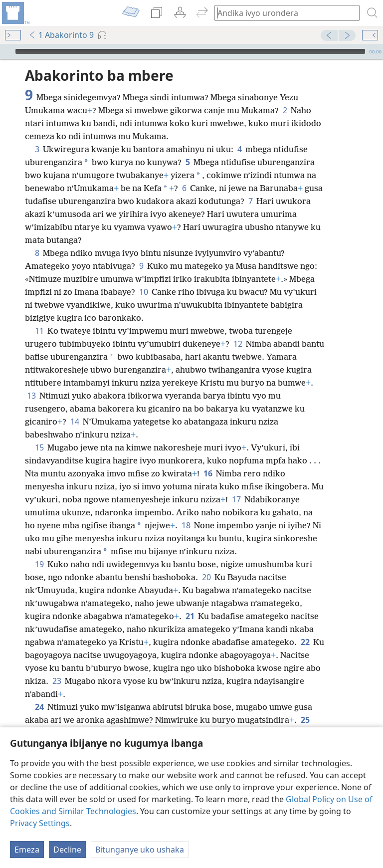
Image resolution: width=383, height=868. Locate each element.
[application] (191, 51)
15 (39, 447)
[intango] (15, 13)
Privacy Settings (40, 823)
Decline (67, 850)
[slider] (190, 51)
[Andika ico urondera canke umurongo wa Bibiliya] (282, 13)
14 (75, 422)
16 (208, 473)
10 (143, 292)
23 (57, 681)
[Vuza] (6, 51)
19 (39, 564)
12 (238, 344)
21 (190, 616)
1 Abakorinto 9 (61, 35)
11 (39, 331)
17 (236, 499)
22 (305, 642)
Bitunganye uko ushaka (140, 850)
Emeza (27, 850)
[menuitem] (15, 13)
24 (39, 707)
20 (206, 577)
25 (305, 720)
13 (31, 396)
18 (186, 525)
